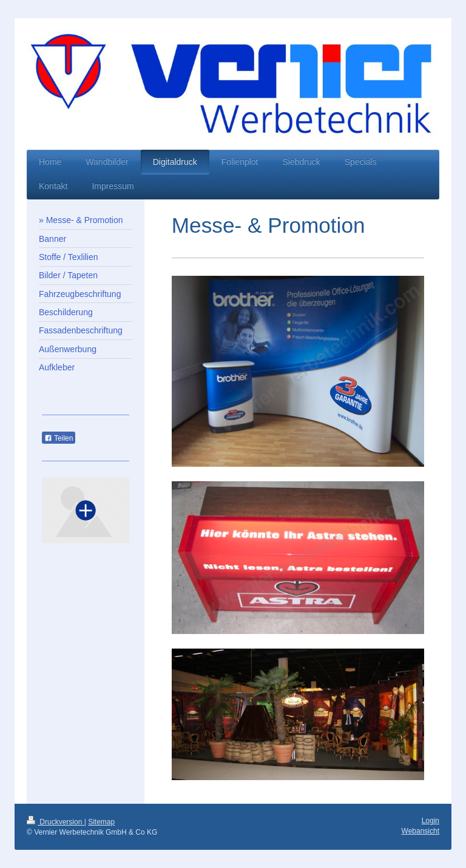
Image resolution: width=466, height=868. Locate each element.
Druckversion (56, 822)
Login (431, 821)
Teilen (59, 438)
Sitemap (101, 822)
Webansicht (420, 831)
